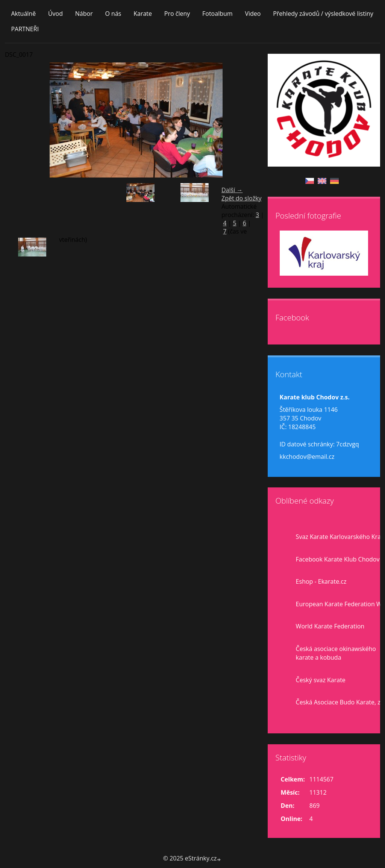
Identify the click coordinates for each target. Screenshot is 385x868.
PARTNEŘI (25, 29)
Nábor (84, 14)
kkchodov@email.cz (307, 457)
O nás (113, 14)
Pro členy (177, 14)
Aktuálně (23, 14)
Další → (232, 190)
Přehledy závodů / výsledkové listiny (323, 14)
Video (253, 14)
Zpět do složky (242, 198)
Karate (143, 14)
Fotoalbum (218, 14)
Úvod (55, 14)
